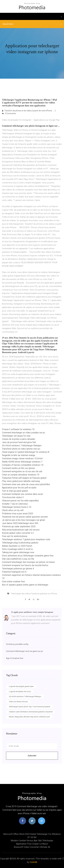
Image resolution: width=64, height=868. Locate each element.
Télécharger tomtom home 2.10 (17, 507)
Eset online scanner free (13, 582)
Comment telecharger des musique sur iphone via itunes (28, 562)
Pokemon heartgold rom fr (14, 572)
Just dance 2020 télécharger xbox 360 (20, 523)
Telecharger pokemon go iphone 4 (18, 569)
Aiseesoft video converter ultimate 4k (32, 847)
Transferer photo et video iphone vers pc (21, 449)
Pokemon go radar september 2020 (19, 526)
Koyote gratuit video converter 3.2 (18, 533)
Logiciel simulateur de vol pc (20, 691)
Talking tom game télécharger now (18, 552)
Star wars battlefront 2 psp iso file (18, 559)
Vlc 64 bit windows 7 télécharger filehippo (22, 446)
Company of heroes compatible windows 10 (23, 465)
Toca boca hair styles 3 (13, 497)
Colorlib (33, 862)
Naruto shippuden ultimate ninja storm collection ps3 (29, 717)
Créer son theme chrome (18, 702)
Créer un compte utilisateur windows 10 (21, 475)
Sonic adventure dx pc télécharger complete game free (28, 556)
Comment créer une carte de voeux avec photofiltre (26, 484)
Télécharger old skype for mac (16, 436)
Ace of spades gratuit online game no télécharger (25, 585)
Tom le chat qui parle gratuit (15, 491)
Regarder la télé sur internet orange (19, 455)
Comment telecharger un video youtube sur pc (24, 433)
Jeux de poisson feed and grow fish (19, 442)
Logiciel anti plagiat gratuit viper (21, 686)
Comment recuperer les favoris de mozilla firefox (25, 565)
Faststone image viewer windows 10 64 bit (22, 458)
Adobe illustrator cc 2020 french (17, 546)
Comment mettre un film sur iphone (18, 468)
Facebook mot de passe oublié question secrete (25, 517)
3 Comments (9, 113)
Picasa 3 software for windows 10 (18, 429)
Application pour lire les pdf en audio (19, 488)
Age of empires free (15, 658)
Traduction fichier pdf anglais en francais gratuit (24, 478)
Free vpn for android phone (15, 536)
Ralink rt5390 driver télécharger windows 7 (22, 462)
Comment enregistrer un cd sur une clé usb (22, 471)
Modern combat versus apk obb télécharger (32, 841)
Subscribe (32, 756)
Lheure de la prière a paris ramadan (18, 439)
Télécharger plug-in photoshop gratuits (20, 543)
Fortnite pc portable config (17, 644)
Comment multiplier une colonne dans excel (22, 494)
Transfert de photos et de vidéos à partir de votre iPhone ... (28, 111)
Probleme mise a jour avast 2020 (18, 514)
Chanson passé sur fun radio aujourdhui (20, 501)
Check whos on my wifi (13, 510)
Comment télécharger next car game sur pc (25, 651)
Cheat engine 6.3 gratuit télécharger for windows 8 (26, 452)
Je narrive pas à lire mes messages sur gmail (23, 520)
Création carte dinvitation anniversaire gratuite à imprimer (31, 712)
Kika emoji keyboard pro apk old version (21, 530)
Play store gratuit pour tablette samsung (21, 481)
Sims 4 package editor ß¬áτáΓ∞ (17, 549)
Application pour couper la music (32, 844)
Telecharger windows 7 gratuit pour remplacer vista (26, 539)
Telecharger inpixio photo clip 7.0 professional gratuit (30, 707)
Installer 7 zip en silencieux (15, 504)
